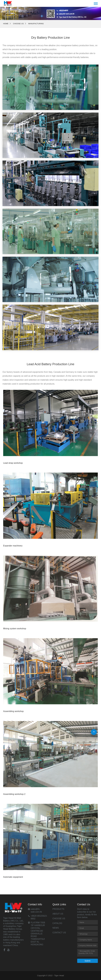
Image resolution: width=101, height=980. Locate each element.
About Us (58, 914)
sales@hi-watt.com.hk (36, 910)
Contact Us (59, 933)
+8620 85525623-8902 (39, 917)
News (56, 928)
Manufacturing (36, 24)
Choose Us (18, 24)
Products (58, 909)
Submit (87, 961)
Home (6, 24)
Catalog (57, 923)
